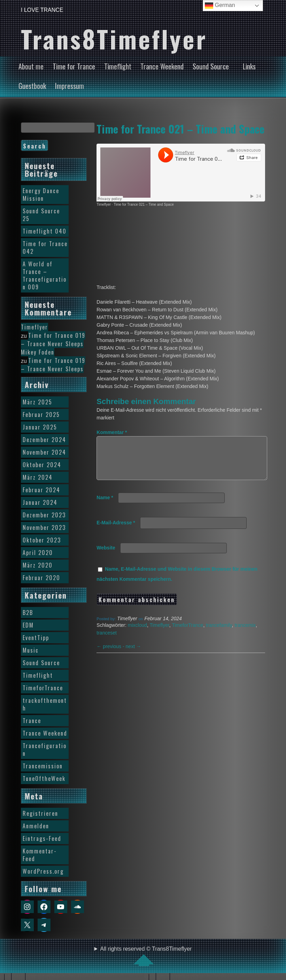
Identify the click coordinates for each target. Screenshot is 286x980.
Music (31, 650)
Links (249, 66)
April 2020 (38, 553)
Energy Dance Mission (41, 195)
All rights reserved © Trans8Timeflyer (146, 956)
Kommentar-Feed (40, 855)
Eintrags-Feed (42, 838)
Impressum (69, 86)
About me (31, 66)
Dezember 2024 (44, 440)
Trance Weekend (162, 66)
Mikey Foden (38, 352)
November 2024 (44, 452)
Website (106, 556)
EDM (28, 625)
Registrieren (40, 813)
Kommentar (112, 432)
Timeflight (118, 66)
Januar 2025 (40, 427)
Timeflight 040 (45, 231)
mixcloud (137, 633)
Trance (32, 721)
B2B (28, 613)
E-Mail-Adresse (116, 531)
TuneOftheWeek (44, 778)
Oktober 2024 (42, 465)
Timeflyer (104, 204)
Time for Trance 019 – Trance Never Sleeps (53, 340)
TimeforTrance (187, 633)
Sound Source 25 (41, 215)
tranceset (107, 641)
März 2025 (37, 402)
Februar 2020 (41, 578)
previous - (111, 655)
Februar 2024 (41, 490)
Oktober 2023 (42, 540)
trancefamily (219, 633)
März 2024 (38, 477)
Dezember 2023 (44, 515)
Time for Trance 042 (45, 248)
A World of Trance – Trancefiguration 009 (45, 275)
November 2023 (44, 527)
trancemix (245, 633)
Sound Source (211, 66)
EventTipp (36, 638)
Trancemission (43, 766)
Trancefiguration (45, 750)
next (133, 655)
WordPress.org (43, 871)
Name (105, 506)
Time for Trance (74, 66)
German (220, 6)
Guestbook (32, 86)
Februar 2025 (41, 415)
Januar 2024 (40, 502)
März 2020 (38, 565)
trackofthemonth (45, 704)
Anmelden (36, 826)
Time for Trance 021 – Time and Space (180, 129)
